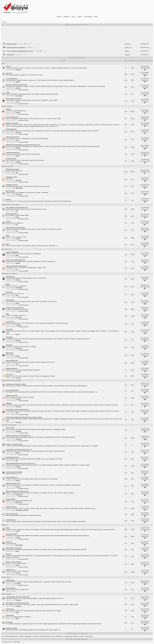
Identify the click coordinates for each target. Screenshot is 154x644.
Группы (80, 17)
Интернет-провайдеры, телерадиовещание (18, 435)
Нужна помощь (10, 300)
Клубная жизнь (10, 580)
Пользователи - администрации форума (17, 603)
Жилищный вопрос (11, 129)
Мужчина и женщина (11, 368)
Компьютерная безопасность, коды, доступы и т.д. (20, 463)
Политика (8, 109)
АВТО (7, 314)
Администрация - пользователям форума (18, 597)
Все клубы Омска (11, 588)
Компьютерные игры (12, 214)
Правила (66, 17)
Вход (96, 17)
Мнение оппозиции (11, 159)
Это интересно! (10, 321)
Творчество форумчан (12, 390)
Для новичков (10, 615)
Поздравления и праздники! (14, 548)
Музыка (8, 284)
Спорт (7, 235)
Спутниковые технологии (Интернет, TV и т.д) (19, 449)
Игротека (8, 221)
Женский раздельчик (12, 395)
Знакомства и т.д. (11, 569)
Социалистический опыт (13, 152)
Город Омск (9, 73)
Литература (9, 292)
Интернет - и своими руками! (14, 444)
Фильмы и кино (10, 276)
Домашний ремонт (11, 507)
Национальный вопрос (12, 137)
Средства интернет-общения (14, 472)
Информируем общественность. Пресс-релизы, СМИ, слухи (23, 145)
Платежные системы (12, 185)
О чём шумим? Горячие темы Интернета (17, 409)
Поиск (73, 17)
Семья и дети (10, 353)
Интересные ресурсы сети (13, 483)
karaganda (128, 53)
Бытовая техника (11, 520)
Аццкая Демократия (11, 534)
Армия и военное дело (12, 117)
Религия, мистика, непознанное (15, 308)
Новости (8, 66)
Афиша (8, 92)
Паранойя (8, 403)
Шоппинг (8, 199)
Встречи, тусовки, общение (13, 562)
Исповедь (8, 554)
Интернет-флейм (10, 499)
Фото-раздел (9, 329)
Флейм (8, 528)
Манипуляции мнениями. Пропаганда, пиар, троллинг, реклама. (24, 417)
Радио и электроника (12, 514)
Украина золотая (11, 53)
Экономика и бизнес (11, 177)
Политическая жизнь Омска (14, 98)
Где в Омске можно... (12, 78)
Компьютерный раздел (12, 457)
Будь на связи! (10, 428)
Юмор (7, 244)
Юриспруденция (10, 191)
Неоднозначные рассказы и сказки (16, 384)
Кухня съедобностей (12, 360)
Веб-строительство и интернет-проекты (17, 491)
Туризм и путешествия (12, 252)
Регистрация (88, 17)
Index (58, 17)
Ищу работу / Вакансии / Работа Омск (16, 85)
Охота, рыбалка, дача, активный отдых (17, 207)
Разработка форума (11, 628)
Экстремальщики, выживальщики (15, 227)
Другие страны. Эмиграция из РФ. (15, 260)
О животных (9, 345)
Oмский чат (9, 542)
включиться (99, 529)
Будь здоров (9, 374)
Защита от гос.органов (12, 123)
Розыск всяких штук (11, 477)
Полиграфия (9, 337)
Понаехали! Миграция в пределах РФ (16, 266)
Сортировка (9, 622)
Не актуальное (10, 609)
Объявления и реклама (12, 169)
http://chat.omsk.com (11, 543)
